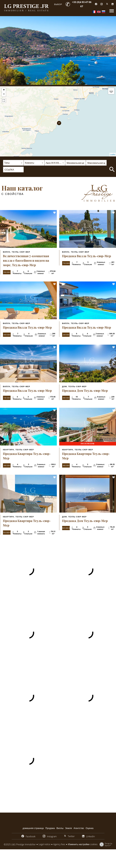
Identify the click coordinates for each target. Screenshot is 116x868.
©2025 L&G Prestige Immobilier (20, 844)
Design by (105, 844)
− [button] (4, 94)
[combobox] (13, 163)
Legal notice (45, 844)
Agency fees (59, 844)
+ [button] (4, 90)
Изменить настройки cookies (83, 844)
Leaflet (113, 155)
